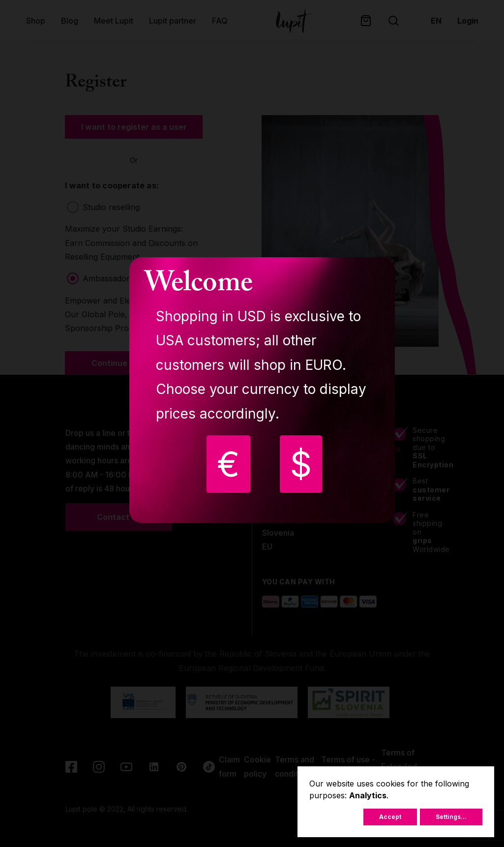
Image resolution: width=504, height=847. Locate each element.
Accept (390, 817)
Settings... (451, 817)
